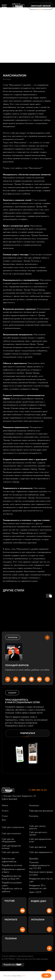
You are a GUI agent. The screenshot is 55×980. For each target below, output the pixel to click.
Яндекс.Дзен (38, 901)
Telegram (11, 938)
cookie (23, 976)
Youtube (10, 901)
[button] (41, 6)
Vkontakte (11, 919)
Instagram (38, 919)
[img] (18, 6)
